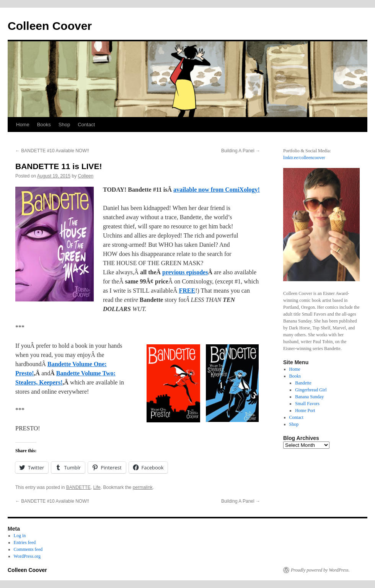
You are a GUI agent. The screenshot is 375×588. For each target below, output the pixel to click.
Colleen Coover (50, 26)
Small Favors (307, 404)
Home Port (305, 410)
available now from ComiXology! (217, 190)
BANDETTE (78, 487)
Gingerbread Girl (311, 390)
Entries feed (25, 542)
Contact (86, 125)
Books (44, 125)
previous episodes (185, 272)
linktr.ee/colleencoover (304, 158)
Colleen (86, 176)
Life (97, 487)
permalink (143, 487)
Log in (20, 536)
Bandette (303, 383)
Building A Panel (241, 151)
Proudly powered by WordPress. (320, 570)
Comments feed (28, 549)
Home (23, 125)
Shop (64, 125)
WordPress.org (27, 556)
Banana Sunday (309, 397)
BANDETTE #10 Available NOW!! (52, 151)
